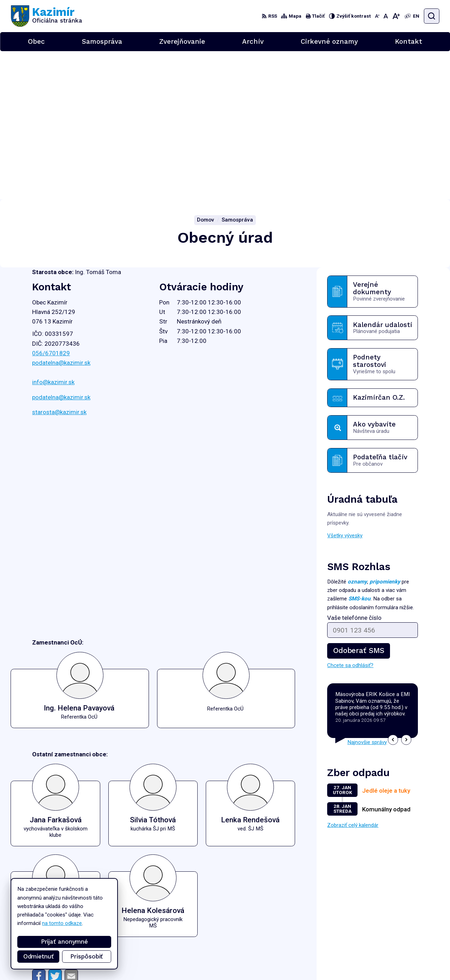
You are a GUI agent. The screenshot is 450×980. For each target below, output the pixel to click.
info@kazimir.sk (53, 234)
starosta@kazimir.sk (59, 264)
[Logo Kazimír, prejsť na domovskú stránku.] (46, 16)
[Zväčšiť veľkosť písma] (396, 16)
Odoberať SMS (359, 502)
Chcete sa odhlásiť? (350, 517)
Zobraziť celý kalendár (353, 677)
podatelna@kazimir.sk (61, 214)
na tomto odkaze (62, 923)
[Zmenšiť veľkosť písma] (377, 16)
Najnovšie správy (367, 594)
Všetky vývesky (345, 387)
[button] (393, 592)
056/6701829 (51, 205)
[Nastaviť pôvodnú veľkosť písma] (386, 16)
